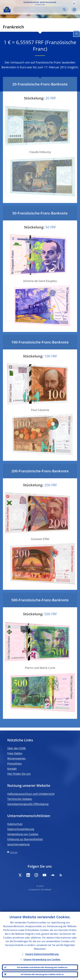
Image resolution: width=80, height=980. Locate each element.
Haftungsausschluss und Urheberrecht (31, 794)
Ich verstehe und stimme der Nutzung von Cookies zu (42, 967)
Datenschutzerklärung (21, 829)
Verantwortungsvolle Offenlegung (28, 804)
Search (64, 10)
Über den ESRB (16, 748)
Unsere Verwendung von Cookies (42, 959)
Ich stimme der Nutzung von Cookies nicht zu (42, 974)
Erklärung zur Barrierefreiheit (25, 839)
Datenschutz (15, 824)
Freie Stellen (15, 753)
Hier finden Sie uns (19, 774)
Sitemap (14, 852)
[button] (74, 3)
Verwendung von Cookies (23, 834)
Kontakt (12, 769)
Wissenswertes (16, 758)
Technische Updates (20, 799)
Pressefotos (14, 764)
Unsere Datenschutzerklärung (42, 954)
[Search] (38, 10)
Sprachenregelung (18, 844)
